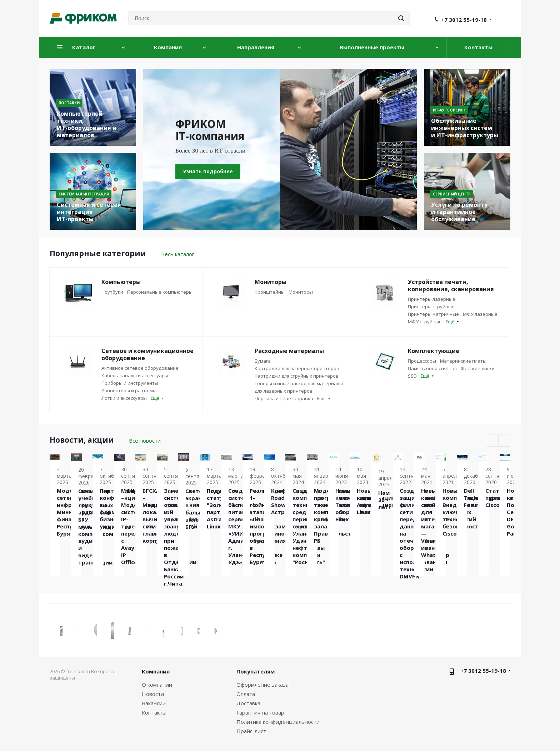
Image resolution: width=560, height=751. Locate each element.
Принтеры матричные (433, 314)
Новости (153, 694)
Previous (493, 441)
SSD (412, 376)
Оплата (246, 694)
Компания (156, 671)
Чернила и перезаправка (284, 398)
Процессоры (422, 361)
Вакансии (154, 703)
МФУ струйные (425, 322)
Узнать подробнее (208, 171)
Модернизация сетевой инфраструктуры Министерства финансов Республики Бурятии (91, 530)
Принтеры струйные (431, 307)
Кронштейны (270, 292)
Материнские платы (463, 361)
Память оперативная (432, 368)
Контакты (154, 712)
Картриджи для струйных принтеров (297, 376)
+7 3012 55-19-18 (464, 20)
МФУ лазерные (480, 314)
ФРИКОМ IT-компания (219, 130)
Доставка (248, 703)
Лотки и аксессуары (124, 398)
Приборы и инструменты (130, 383)
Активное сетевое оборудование (140, 368)
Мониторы (301, 292)
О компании (157, 685)
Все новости (145, 441)
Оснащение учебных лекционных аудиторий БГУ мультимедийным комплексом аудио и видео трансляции (185, 546)
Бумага (263, 361)
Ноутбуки (112, 292)
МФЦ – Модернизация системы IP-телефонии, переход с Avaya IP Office (373, 536)
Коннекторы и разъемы (129, 391)
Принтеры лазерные (432, 299)
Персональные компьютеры (160, 292)
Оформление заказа (262, 685)
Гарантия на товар (260, 712)
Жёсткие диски (478, 368)
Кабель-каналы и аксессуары (135, 375)
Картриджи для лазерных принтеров (297, 368)
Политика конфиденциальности (278, 722)
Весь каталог (178, 254)
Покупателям (256, 671)
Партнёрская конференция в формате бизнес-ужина (279, 518)
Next (504, 441)
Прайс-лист (251, 731)
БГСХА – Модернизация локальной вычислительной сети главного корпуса (467, 531)
